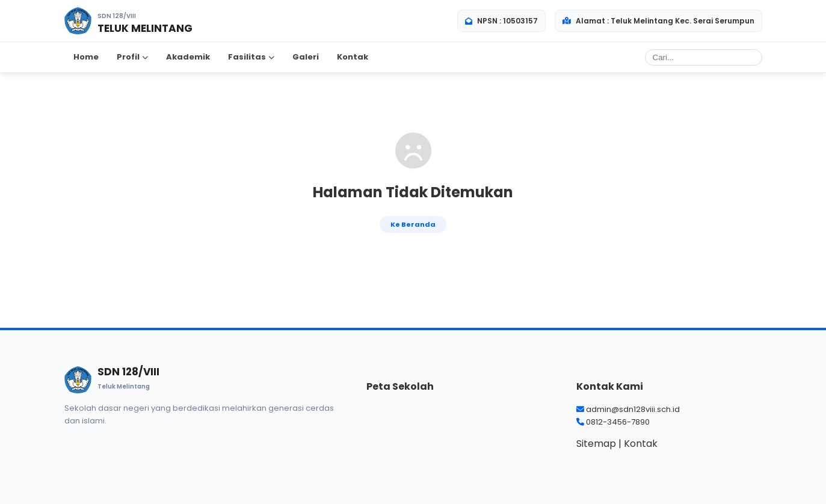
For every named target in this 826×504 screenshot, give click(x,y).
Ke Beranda (413, 224)
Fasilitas (251, 57)
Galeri (306, 57)
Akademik (188, 57)
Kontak (353, 57)
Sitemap (596, 444)
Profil (132, 57)
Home (86, 57)
